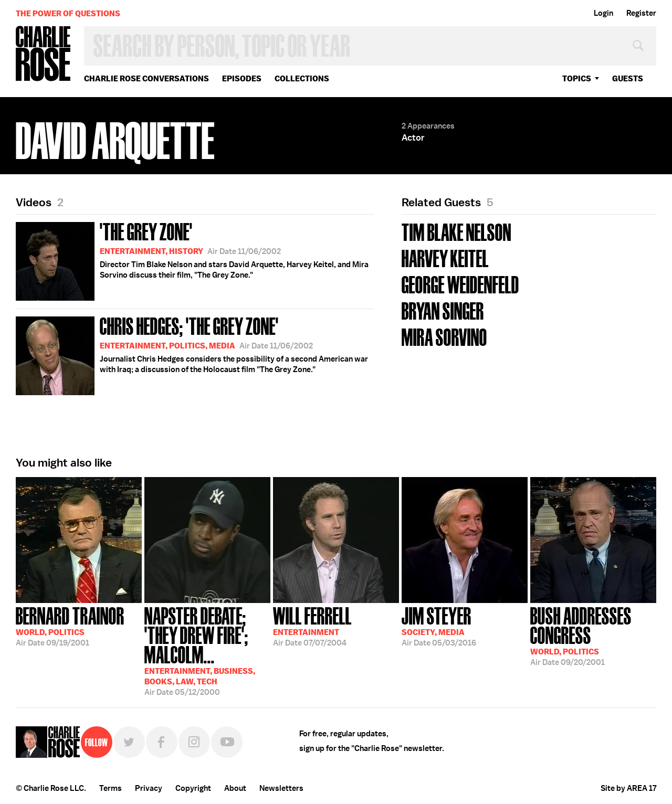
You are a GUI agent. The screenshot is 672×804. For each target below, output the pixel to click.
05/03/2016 (439, 626)
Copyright (193, 788)
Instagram (194, 742)
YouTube (227, 742)
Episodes (242, 78)
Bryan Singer (443, 310)
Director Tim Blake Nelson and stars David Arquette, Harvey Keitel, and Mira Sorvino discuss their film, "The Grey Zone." (192, 260)
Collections (302, 78)
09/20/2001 (593, 635)
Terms (111, 788)
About (235, 788)
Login (603, 13)
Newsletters (281, 788)
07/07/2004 (312, 626)
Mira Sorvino (444, 336)
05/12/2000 (207, 650)
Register (641, 13)
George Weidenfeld (460, 284)
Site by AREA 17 (628, 788)
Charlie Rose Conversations (146, 78)
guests (628, 78)
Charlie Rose (44, 54)
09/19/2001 (70, 626)
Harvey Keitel (445, 257)
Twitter (129, 742)
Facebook (162, 742)
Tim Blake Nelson (456, 231)
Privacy (149, 788)
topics (577, 78)
